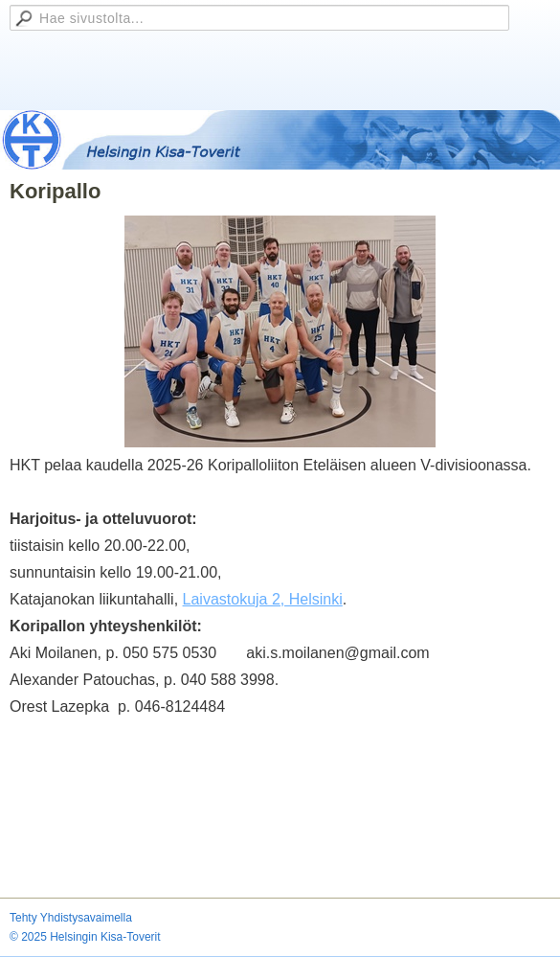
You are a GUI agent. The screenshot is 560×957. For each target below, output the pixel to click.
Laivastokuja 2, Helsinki (263, 599)
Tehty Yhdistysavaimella (71, 918)
